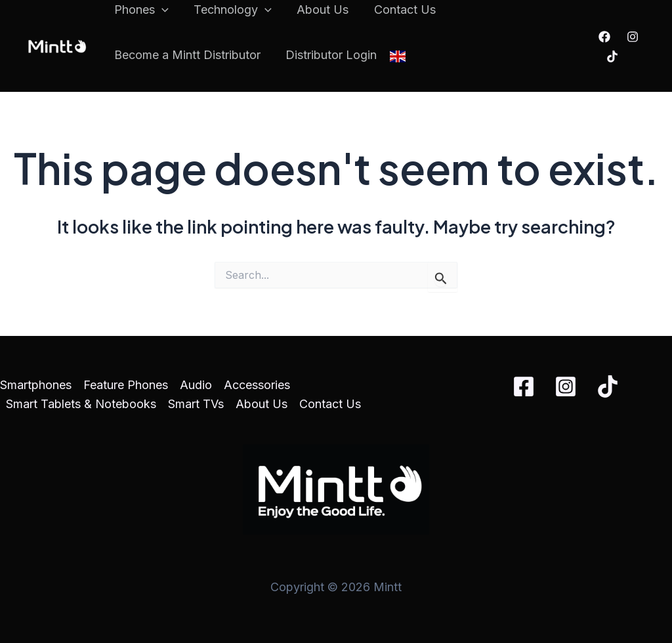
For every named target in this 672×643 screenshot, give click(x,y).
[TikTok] (612, 56)
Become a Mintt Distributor (187, 55)
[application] (161, 10)
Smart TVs (196, 404)
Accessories (257, 385)
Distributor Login (329, 55)
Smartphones (36, 385)
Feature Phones (126, 385)
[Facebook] (604, 37)
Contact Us (400, 10)
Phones (141, 10)
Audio (196, 385)
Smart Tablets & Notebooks (81, 404)
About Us (319, 10)
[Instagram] (632, 37)
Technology (231, 10)
